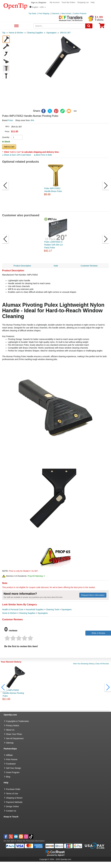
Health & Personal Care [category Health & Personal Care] (13, 609)
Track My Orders (68, 2)
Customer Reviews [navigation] (89, 266)
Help (93, 2)
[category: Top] (4, 33)
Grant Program (13, 772)
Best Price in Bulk (43, 155)
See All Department (16, 26)
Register (43, 3)
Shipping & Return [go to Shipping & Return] (14, 798)
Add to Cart (9, 147)
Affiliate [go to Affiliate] (10, 755)
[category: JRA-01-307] (65, 33)
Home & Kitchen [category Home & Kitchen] (9, 613)
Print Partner (12, 759)
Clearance (55, 14)
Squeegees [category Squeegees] (66, 609)
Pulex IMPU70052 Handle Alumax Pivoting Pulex (13, 693)
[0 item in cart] (102, 27)
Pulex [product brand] (11, 120)
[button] (38, 7)
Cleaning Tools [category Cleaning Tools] (53, 609)
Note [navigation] (56, 266)
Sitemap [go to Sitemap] (10, 743)
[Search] (89, 26)
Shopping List (83, 2)
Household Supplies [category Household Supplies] (35, 609)
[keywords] (59, 26)
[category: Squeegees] (51, 33)
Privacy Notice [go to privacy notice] (13, 726)
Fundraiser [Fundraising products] (11, 764)
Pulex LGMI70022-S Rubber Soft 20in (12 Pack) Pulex (54, 245)
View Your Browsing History (84, 664)
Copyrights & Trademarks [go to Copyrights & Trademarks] (18, 721)
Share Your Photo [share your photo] (14, 734)
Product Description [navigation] (22, 266)
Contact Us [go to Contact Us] (11, 811)
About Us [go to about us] (10, 730)
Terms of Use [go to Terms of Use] (12, 794)
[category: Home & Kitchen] (16, 33)
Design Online (13, 806)
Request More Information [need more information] (93, 595)
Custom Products (80, 14)
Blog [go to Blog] (8, 777)
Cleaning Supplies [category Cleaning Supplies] (27, 613)
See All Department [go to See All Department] (15, 738)
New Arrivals (66, 14)
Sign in (34, 3)
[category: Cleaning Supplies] (35, 33)
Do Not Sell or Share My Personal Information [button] (24, 841)
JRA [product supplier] (32, 120)
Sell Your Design (14, 768)
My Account (55, 2)
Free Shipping (44, 14)
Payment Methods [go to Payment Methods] (14, 802)
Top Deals (32, 14)
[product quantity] (17, 137)
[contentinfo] (15, 6)
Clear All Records (102, 664)
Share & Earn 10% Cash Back (17, 155)
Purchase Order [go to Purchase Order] (13, 789)
